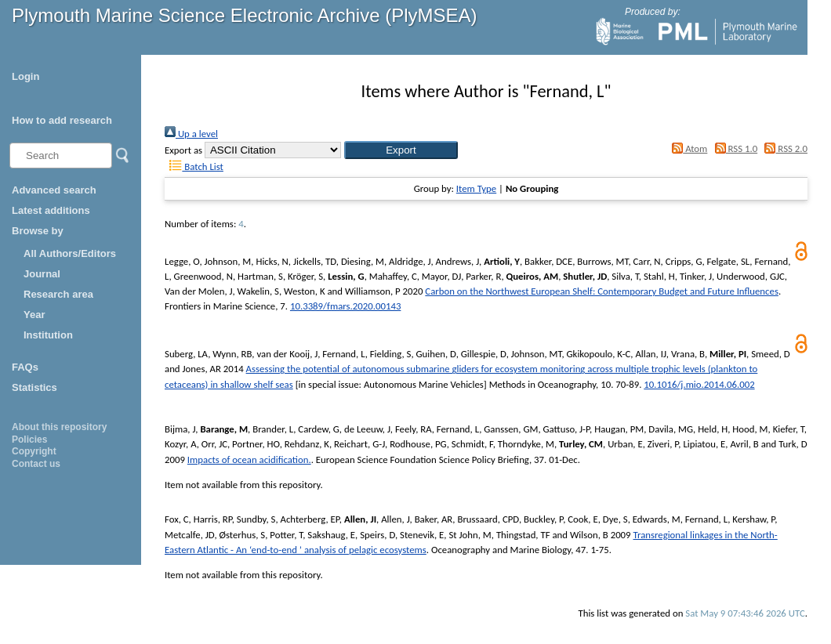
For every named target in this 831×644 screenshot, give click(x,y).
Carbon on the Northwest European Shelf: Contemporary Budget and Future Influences (602, 291)
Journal (42, 274)
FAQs (25, 367)
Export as (183, 150)
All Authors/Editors (70, 253)
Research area (58, 294)
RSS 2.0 (784, 148)
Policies (29, 440)
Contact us (36, 464)
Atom (688, 148)
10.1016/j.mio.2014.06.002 (699, 384)
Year (34, 315)
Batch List (194, 166)
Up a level (191, 134)
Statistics (34, 387)
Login (25, 76)
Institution (48, 335)
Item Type (476, 188)
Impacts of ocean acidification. (249, 459)
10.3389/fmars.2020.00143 (345, 306)
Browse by (38, 231)
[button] (401, 150)
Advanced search (54, 190)
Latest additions (51, 210)
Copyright (34, 451)
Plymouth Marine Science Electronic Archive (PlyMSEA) (245, 15)
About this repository (59, 427)
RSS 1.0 (733, 148)
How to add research (62, 120)
